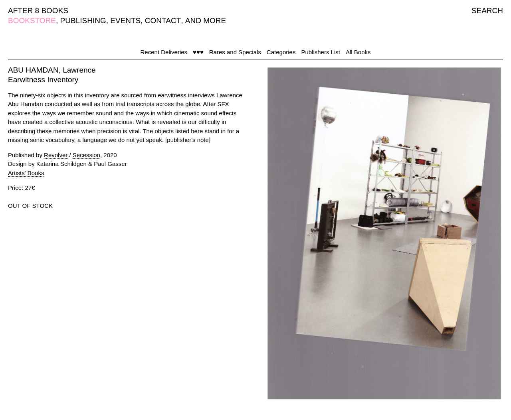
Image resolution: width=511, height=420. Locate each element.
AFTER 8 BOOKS (38, 11)
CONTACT (163, 21)
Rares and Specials (235, 52)
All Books (358, 52)
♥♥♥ (198, 52)
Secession (86, 155)
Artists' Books (26, 173)
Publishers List (321, 52)
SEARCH (487, 11)
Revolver (56, 155)
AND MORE (206, 21)
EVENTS (125, 21)
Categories (281, 52)
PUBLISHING (83, 21)
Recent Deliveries (164, 52)
